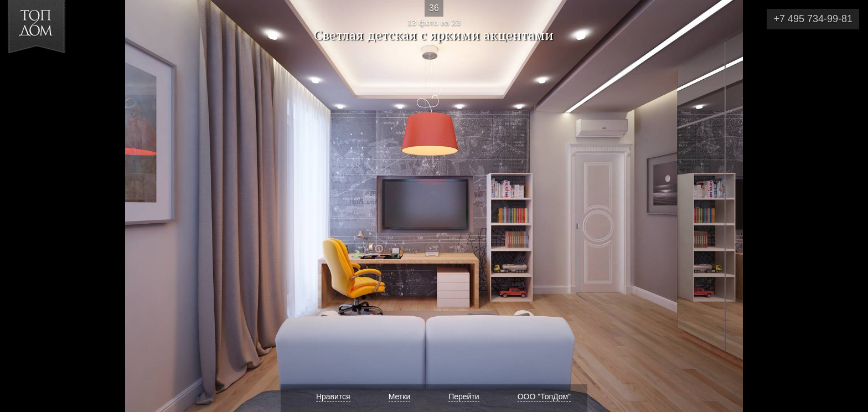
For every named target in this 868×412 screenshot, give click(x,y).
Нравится (333, 396)
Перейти (464, 396)
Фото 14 (847, 206)
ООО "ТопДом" (544, 396)
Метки (400, 396)
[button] (49, 73)
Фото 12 (21, 206)
